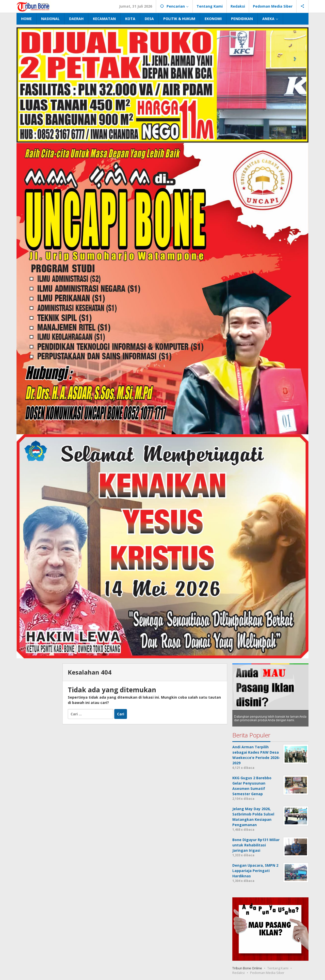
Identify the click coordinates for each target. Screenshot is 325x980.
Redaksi (239, 973)
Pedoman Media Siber (267, 973)
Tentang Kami (278, 968)
